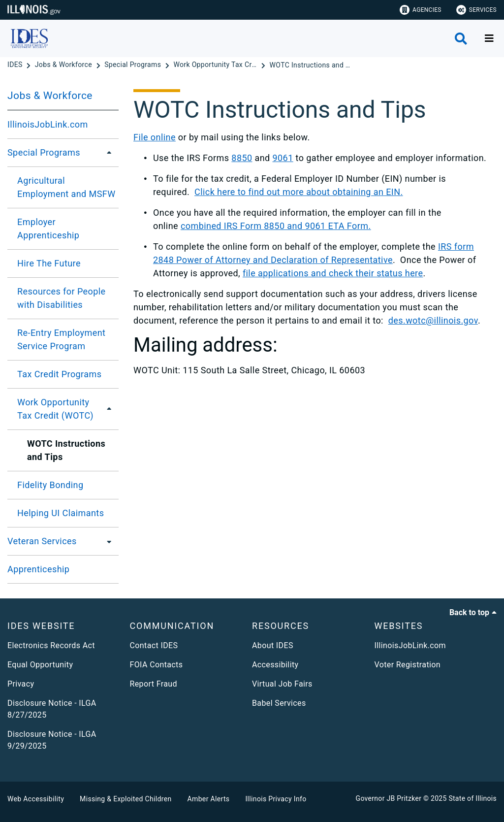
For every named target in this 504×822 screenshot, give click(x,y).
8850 (242, 158)
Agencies (421, 10)
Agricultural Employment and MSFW (66, 187)
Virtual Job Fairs (282, 684)
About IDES (273, 645)
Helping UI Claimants (61, 513)
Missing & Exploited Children (126, 799)
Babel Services (279, 703)
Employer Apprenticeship (48, 229)
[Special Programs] (134, 65)
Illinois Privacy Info (276, 799)
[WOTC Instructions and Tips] (312, 65)
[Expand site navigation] (489, 38)
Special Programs (44, 152)
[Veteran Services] (106, 541)
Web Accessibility (36, 799)
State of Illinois (472, 798)
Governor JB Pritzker (389, 798)
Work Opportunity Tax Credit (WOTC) (55, 409)
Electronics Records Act (51, 645)
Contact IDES (154, 645)
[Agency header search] (461, 39)
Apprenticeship (38, 569)
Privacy (21, 684)
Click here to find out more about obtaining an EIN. (299, 192)
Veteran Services (42, 541)
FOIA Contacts (157, 665)
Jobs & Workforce (50, 96)
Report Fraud (154, 684)
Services (476, 10)
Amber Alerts (209, 799)
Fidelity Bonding (50, 485)
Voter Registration (408, 665)
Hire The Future (49, 263)
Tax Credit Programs (59, 374)
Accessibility (275, 665)
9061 (283, 158)
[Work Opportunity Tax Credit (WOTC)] (216, 65)
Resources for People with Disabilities (62, 298)
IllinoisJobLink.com (48, 124)
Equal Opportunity (40, 665)
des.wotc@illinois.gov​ (433, 320)
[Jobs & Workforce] (64, 65)
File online (155, 137)
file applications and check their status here (333, 273)
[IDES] (16, 65)
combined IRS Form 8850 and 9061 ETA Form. (276, 226)
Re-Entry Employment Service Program (61, 339)
